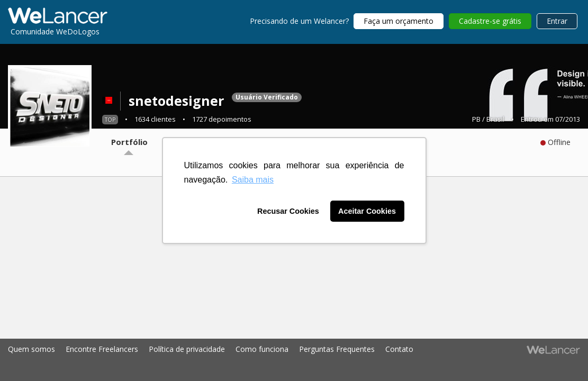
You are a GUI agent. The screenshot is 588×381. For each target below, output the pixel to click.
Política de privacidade (187, 349)
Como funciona (262, 349)
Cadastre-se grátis (490, 21)
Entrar (557, 21)
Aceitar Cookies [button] (367, 211)
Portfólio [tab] (129, 142)
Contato (399, 349)
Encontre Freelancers (102, 349)
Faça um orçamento (399, 21)
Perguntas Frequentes (337, 349)
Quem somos (31, 349)
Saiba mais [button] (253, 180)
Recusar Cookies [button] (288, 211)
